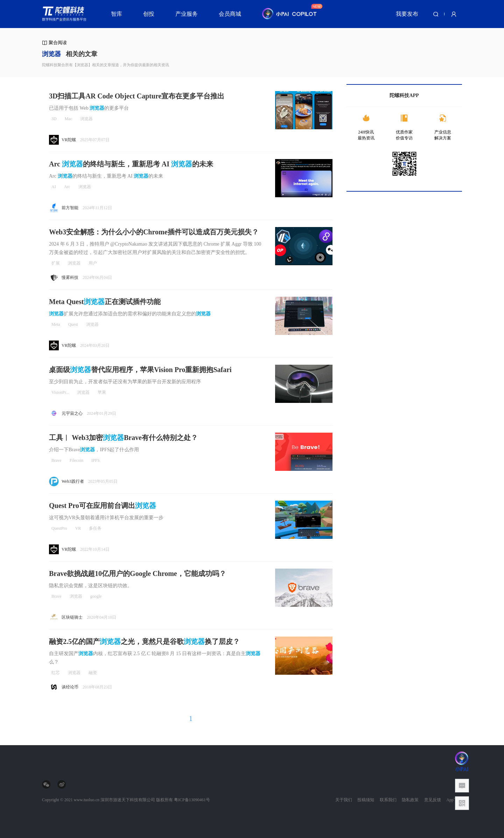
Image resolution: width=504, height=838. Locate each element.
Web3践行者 (73, 481)
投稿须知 (366, 800)
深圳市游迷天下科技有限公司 (128, 800)
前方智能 (70, 208)
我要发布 (407, 14)
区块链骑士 (72, 617)
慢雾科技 (70, 277)
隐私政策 (410, 800)
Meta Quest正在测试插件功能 (105, 302)
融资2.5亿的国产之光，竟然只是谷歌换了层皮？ (144, 641)
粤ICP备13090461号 (192, 800)
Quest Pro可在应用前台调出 (103, 506)
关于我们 (344, 800)
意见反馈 (433, 800)
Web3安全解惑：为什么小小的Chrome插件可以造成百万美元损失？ (154, 232)
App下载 (454, 800)
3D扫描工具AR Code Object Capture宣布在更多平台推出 (137, 96)
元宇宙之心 (72, 413)
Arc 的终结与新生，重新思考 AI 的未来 (131, 164)
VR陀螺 (69, 140)
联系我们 (388, 800)
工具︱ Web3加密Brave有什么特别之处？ (123, 438)
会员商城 (230, 14)
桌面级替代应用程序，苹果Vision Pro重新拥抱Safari (140, 370)
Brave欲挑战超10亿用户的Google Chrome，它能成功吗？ (138, 573)
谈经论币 (70, 687)
